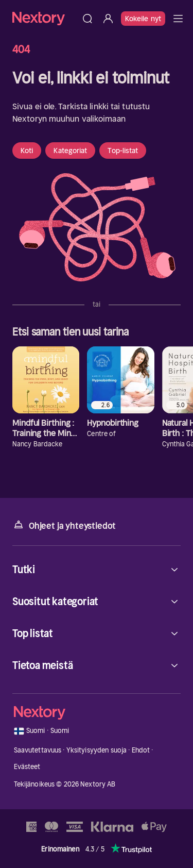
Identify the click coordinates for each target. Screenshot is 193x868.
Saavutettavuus (38, 750)
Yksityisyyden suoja (97, 750)
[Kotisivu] (45, 18)
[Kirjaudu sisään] (108, 19)
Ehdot (141, 750)
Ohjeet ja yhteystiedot (64, 525)
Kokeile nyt (143, 19)
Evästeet (27, 767)
